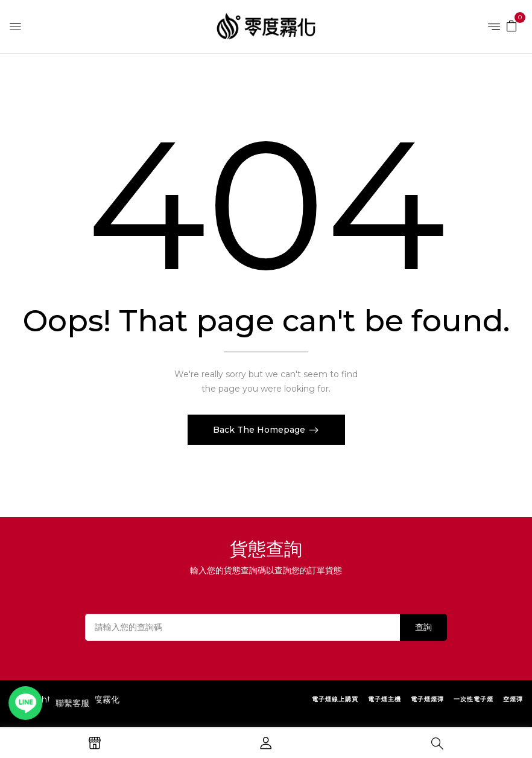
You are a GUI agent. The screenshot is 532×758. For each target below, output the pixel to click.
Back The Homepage (260, 430)
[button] (511, 25)
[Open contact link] (28, 703)
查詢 (423, 627)
